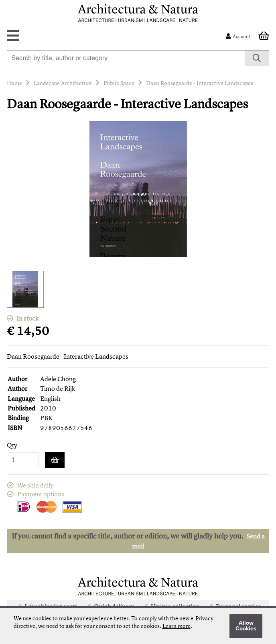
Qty (12, 445)
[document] (138, 626)
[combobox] (126, 58)
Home (14, 83)
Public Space (119, 83)
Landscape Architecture (63, 83)
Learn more (177, 626)
